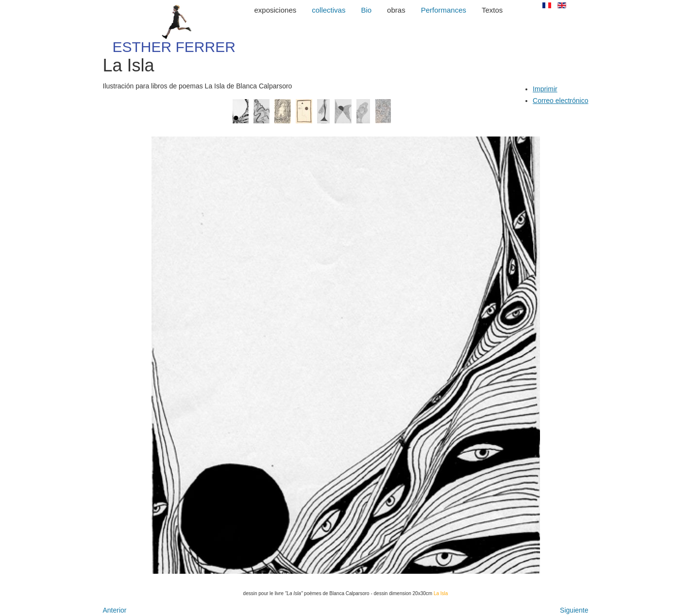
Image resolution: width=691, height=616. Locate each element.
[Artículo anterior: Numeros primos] (115, 610)
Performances (444, 10)
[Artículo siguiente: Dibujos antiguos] (574, 610)
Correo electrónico (560, 101)
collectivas (329, 10)
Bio (366, 10)
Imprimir (545, 89)
